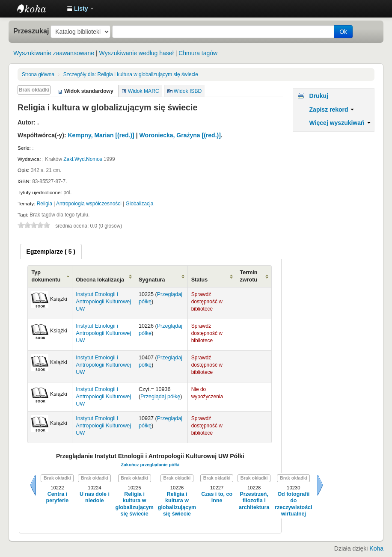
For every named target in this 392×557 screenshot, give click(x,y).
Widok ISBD (188, 91)
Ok (343, 32)
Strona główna (38, 74)
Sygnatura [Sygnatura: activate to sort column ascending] (152, 280)
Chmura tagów (198, 53)
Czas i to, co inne (217, 497)
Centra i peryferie (58, 497)
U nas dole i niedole (95, 497)
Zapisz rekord (332, 110)
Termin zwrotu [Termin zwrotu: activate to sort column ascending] (248, 276)
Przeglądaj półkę (160, 397)
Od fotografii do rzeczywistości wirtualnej (293, 504)
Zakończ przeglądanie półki (150, 465)
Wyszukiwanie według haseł (137, 53)
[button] (80, 9)
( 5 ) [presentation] (51, 252)
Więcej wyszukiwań (340, 123)
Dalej (320, 485)
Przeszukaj (31, 31)
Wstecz (33, 485)
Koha (376, 548)
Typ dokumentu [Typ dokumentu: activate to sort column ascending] (46, 276)
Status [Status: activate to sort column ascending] (200, 280)
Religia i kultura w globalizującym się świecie (131, 74)
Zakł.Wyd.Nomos (83, 159)
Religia (45, 204)
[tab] (51, 252)
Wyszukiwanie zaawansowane (54, 53)
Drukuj (319, 96)
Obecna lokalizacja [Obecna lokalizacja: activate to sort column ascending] (100, 280)
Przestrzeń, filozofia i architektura (254, 501)
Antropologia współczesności (89, 204)
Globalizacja (140, 204)
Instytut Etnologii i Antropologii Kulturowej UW (39, 9)
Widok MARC (144, 91)
